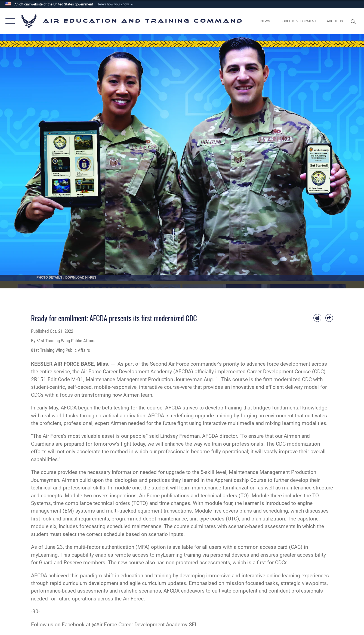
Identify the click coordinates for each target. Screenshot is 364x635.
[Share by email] (329, 318)
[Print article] (317, 318)
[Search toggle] (354, 21)
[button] (116, 4)
